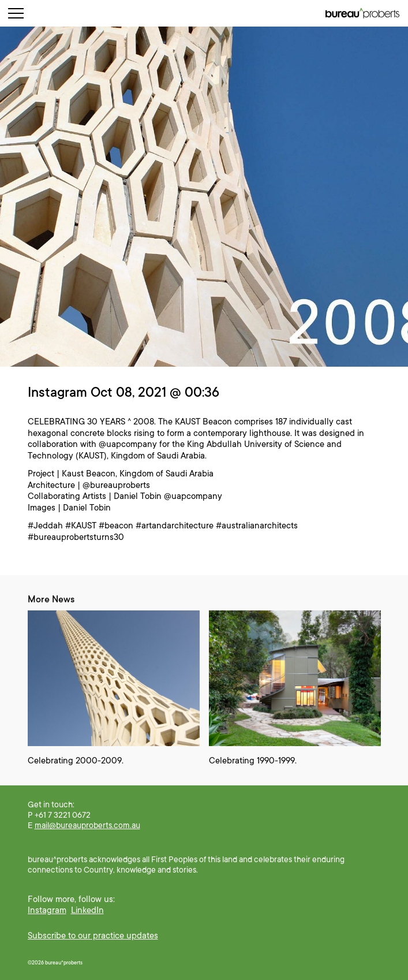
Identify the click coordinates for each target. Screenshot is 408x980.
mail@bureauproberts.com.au (87, 825)
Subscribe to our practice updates (93, 936)
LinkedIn (87, 910)
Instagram (47, 910)
